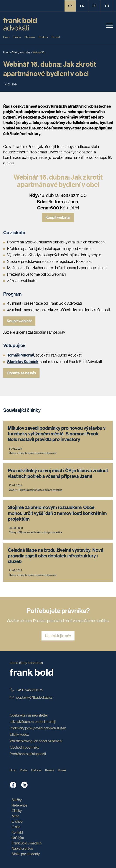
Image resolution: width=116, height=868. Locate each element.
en (82, 6)
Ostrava (30, 37)
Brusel (56, 37)
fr (107, 6)
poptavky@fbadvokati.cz (31, 697)
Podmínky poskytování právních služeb (38, 728)
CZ (70, 6)
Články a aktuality (21, 52)
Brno (6, 37)
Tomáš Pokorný (21, 355)
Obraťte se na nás (21, 373)
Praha (17, 37)
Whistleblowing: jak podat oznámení (36, 741)
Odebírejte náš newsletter (29, 715)
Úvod (6, 52)
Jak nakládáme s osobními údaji (33, 721)
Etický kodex (19, 734)
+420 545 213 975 (26, 690)
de (95, 6)
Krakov (43, 37)
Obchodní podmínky (25, 747)
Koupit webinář (58, 217)
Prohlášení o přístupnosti (28, 754)
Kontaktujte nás (58, 636)
